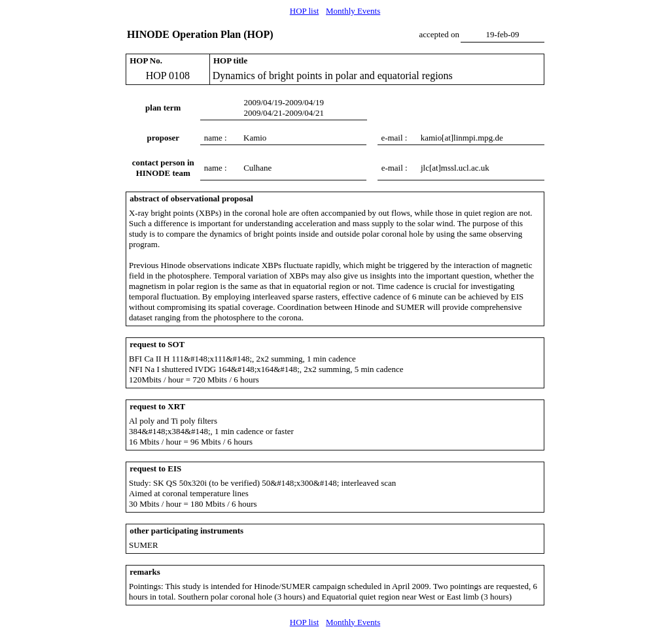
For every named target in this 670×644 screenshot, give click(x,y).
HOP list (305, 11)
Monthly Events (353, 11)
